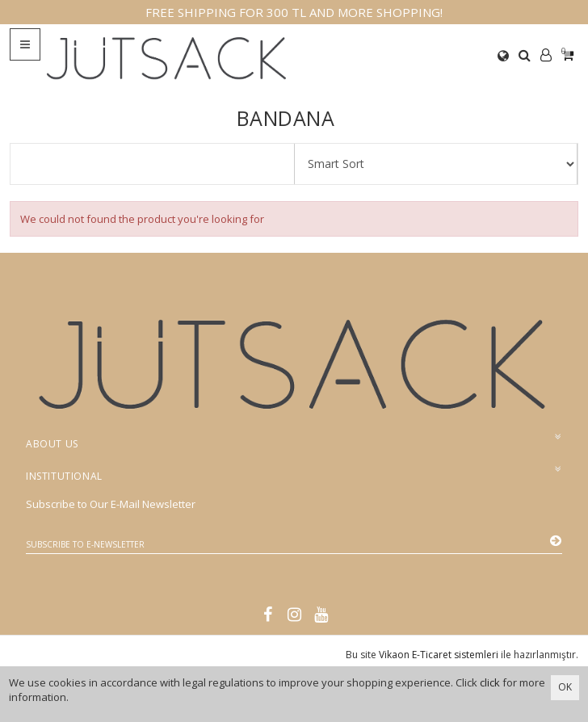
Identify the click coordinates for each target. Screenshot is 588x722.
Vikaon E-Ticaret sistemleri (439, 655)
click (490, 682)
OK (565, 687)
